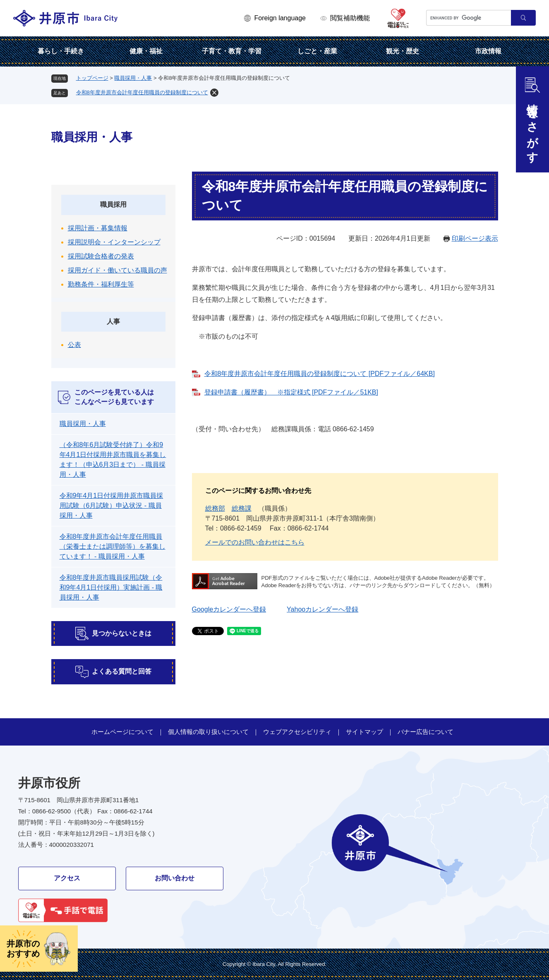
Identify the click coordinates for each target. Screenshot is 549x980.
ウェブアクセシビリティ (297, 732)
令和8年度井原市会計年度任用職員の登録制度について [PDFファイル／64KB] (320, 374)
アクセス (67, 878)
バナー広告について (426, 732)
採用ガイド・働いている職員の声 (117, 270)
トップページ (92, 78)
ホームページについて (122, 732)
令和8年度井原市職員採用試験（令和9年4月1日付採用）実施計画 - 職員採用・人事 (111, 587)
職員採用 (113, 204)
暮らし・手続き (61, 51)
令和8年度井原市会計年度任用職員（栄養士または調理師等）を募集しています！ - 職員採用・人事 (113, 546)
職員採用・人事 (133, 78)
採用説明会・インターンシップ (114, 242)
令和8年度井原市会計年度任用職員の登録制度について (142, 92)
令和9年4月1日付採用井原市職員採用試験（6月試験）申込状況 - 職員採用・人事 (111, 506)
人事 (113, 321)
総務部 (215, 508)
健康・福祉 (146, 51)
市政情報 (488, 51)
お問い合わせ (175, 878)
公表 (74, 345)
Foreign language (280, 18)
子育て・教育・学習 (232, 51)
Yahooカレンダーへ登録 (322, 609)
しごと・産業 (317, 51)
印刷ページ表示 (475, 238)
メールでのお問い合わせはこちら (255, 542)
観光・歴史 (403, 51)
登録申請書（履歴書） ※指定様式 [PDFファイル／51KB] (291, 392)
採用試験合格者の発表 (101, 256)
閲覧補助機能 (350, 18)
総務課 (242, 508)
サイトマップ (364, 732)
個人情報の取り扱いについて (208, 732)
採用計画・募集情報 (98, 228)
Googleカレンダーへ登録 (229, 609)
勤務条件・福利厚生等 (101, 284)
